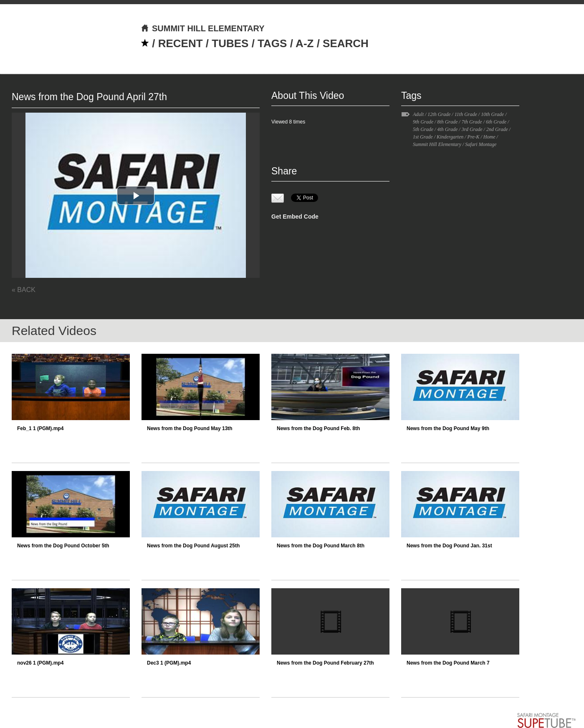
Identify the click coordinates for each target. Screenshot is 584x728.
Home (489, 137)
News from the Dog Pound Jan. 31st (449, 546)
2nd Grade (497, 129)
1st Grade (423, 137)
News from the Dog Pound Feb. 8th (318, 428)
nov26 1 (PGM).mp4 (40, 663)
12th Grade (439, 114)
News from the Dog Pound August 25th (193, 546)
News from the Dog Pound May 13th (190, 428)
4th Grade (447, 129)
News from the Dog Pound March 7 (448, 663)
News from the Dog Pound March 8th (321, 546)
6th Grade (496, 122)
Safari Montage (481, 144)
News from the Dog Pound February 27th (325, 663)
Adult (418, 114)
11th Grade (466, 114)
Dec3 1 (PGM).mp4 (169, 663)
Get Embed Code (295, 217)
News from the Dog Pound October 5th (63, 546)
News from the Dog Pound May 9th (448, 428)
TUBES (230, 43)
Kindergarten (450, 137)
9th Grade (423, 122)
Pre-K (474, 137)
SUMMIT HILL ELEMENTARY (203, 28)
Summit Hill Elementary (437, 144)
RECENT (181, 43)
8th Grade (447, 122)
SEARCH (346, 43)
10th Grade (492, 114)
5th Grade (423, 129)
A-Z (305, 43)
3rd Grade (472, 129)
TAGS (272, 43)
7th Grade (472, 122)
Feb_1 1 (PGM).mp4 (40, 428)
